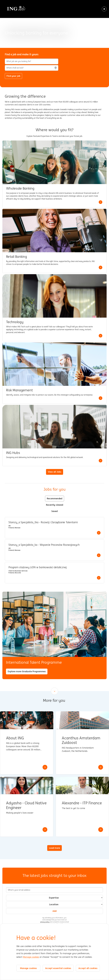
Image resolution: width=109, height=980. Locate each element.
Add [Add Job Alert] (54, 911)
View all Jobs (55, 472)
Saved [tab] (54, 511)
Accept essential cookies (58, 968)
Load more (54, 848)
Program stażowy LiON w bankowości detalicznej (38, 567)
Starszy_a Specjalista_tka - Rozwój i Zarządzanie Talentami (43, 522)
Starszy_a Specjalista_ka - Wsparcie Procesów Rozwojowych (44, 545)
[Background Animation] (54, 24)
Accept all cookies (88, 968)
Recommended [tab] (55, 498)
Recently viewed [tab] (55, 505)
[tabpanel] (54, 550)
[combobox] (32, 68)
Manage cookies (31, 957)
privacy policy (45, 922)
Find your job (13, 76)
